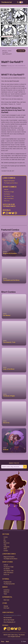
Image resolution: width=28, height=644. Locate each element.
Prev (3, 641)
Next (7, 641)
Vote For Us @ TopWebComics (9, 205)
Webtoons (6, 592)
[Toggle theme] (21, 2)
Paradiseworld (7, 582)
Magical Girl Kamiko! (9, 181)
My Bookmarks (8, 618)
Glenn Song (14, 635)
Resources (6, 543)
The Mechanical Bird (9, 584)
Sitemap (6, 606)
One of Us (7, 201)
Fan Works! (7, 194)
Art (4, 539)
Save (24, 641)
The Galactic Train (9, 196)
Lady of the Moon (9, 198)
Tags (5, 545)
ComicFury (6, 590)
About (5, 549)
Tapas (5, 594)
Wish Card (6, 600)
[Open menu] (25, 2)
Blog (5, 541)
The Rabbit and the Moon (11, 183)
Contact (6, 551)
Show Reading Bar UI (9, 622)
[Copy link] (21, 51)
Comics (6, 537)
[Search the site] (12, 467)
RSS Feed (6, 608)
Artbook (6, 190)
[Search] (18, 2)
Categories (6, 547)
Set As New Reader (9, 620)
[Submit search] (25, 467)
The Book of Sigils (9, 192)
